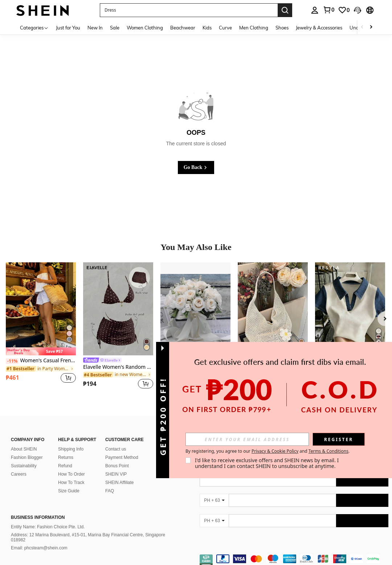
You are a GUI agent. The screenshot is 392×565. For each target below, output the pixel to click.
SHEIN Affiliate (119, 474)
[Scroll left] (362, 27)
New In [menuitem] (95, 28)
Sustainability (24, 457)
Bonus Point (117, 457)
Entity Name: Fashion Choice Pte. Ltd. (48, 518)
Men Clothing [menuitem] (254, 28)
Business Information (38, 509)
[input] (247, 439)
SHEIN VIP (116, 465)
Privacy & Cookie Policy (275, 451)
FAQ (110, 482)
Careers (19, 465)
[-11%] (12, 361)
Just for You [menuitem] (68, 28)
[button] (189, 10)
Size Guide (69, 482)
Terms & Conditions (328, 451)
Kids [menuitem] (207, 28)
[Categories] (34, 27)
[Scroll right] (371, 27)
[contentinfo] (294, 554)
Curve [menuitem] (225, 28)
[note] (41, 352)
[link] (328, 10)
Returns (66, 449)
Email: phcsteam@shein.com (39, 539)
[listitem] (41, 327)
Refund (65, 457)
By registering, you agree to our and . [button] (268, 451)
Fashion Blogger (27, 449)
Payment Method (122, 449)
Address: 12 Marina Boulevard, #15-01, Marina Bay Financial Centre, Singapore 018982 (88, 529)
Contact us (116, 440)
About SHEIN (24, 440)
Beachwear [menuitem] (183, 28)
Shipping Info (71, 440)
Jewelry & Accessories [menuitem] (319, 28)
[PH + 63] (214, 492)
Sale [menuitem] (115, 28)
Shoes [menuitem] (282, 28)
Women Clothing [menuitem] (145, 28)
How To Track (71, 474)
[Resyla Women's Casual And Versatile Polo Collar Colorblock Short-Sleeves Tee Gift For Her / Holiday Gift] (350, 309)
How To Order (72, 465)
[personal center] (315, 10)
